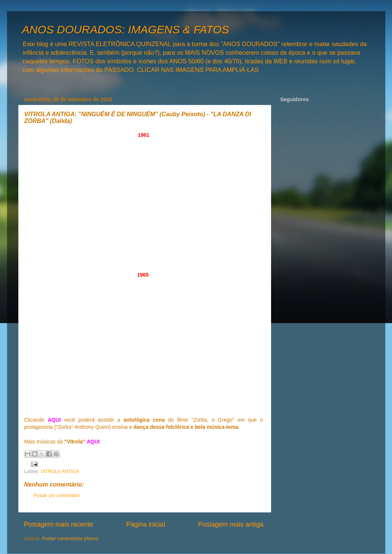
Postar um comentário (57, 496)
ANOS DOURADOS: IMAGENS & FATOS (126, 29)
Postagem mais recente (59, 524)
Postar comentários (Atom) (70, 539)
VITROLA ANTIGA (60, 472)
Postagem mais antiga (231, 524)
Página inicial (146, 524)
